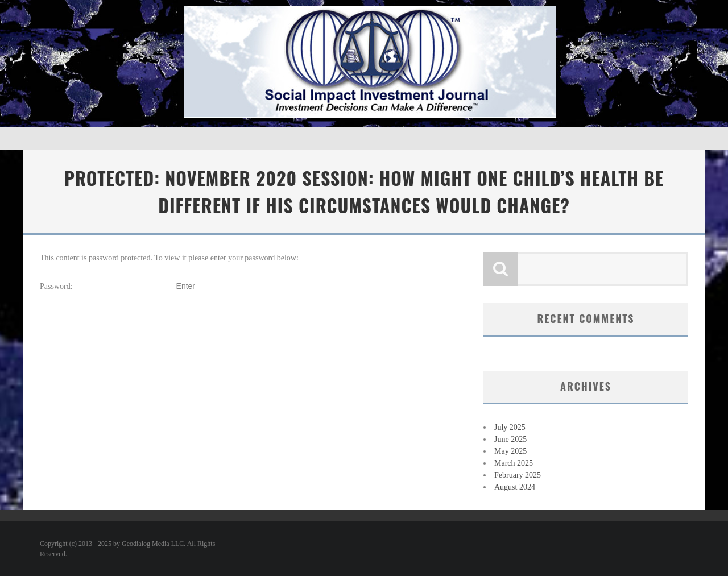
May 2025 (510, 451)
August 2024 (515, 487)
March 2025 (514, 463)
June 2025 (510, 439)
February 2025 (518, 475)
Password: (107, 286)
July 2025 (510, 427)
